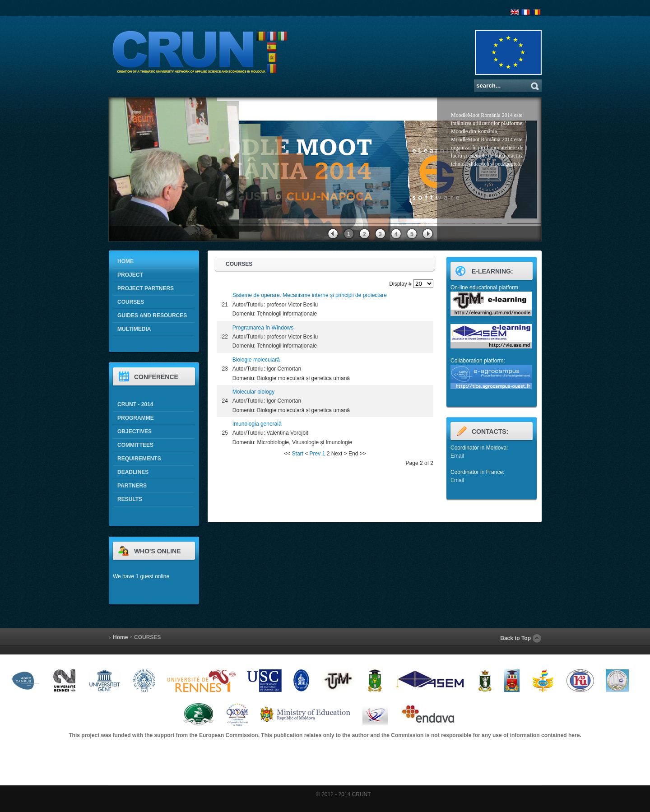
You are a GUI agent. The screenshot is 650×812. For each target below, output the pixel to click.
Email (457, 456)
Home (120, 637)
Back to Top (515, 638)
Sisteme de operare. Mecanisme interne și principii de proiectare (310, 295)
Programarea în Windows (263, 328)
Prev (315, 454)
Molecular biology (253, 392)
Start (298, 454)
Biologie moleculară (256, 360)
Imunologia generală (257, 424)
